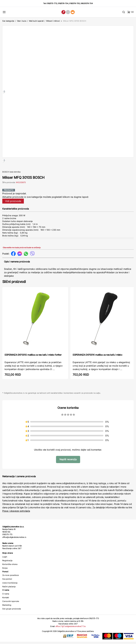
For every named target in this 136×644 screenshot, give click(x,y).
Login (5, 566)
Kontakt (6, 607)
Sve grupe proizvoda (12, 618)
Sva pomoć (7, 588)
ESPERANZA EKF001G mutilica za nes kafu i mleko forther (33, 364)
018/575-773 (52, 3)
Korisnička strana (10, 573)
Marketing (7, 614)
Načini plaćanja (9, 596)
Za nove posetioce (11, 584)
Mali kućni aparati (36, 21)
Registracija (7, 570)
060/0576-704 (87, 3)
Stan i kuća (22, 21)
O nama (6, 603)
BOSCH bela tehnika (11, 181)
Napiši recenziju (68, 469)
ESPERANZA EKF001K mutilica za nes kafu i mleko (97, 364)
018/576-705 (74, 3)
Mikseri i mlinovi (53, 21)
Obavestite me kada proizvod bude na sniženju (22, 257)
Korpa (5, 577)
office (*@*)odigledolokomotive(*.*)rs (71, 636)
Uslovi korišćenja (10, 592)
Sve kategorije (8, 21)
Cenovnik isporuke (11, 610)
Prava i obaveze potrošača (16, 520)
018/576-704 (63, 3)
